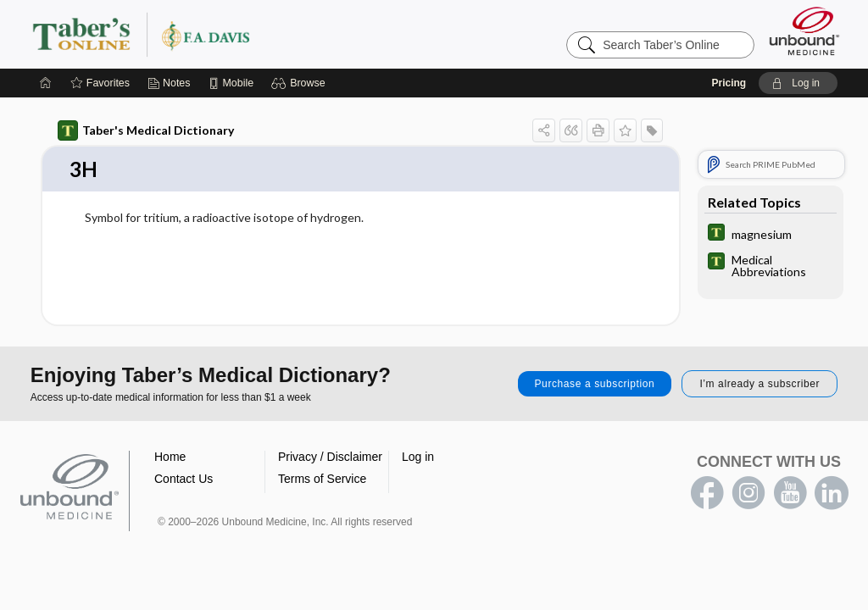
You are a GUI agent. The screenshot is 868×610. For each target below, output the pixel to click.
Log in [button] (418, 457)
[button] (300, 83)
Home (170, 457)
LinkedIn (832, 494)
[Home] (46, 83)
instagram (748, 494)
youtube (790, 494)
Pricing (729, 83)
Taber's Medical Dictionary (146, 130)
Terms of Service (322, 480)
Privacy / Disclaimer (330, 457)
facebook (707, 494)
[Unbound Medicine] (804, 31)
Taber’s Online (242, 34)
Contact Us (184, 480)
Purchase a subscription (595, 385)
